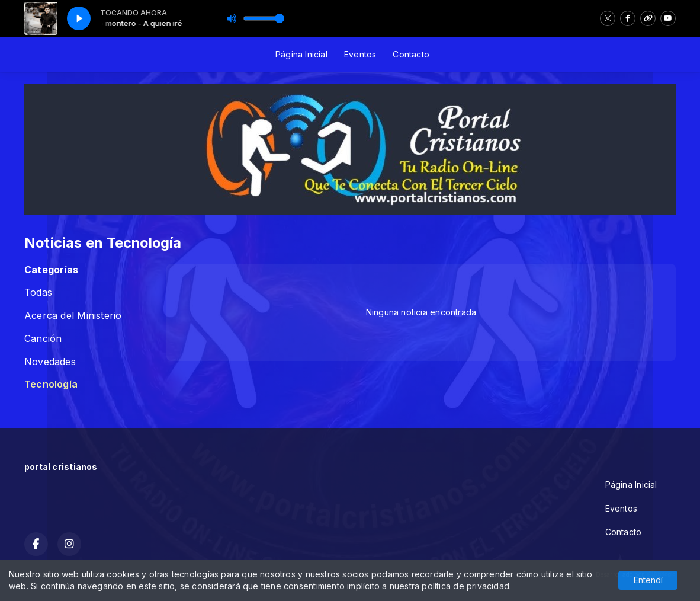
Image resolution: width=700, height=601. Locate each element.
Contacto (411, 54)
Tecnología (51, 384)
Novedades (50, 362)
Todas (38, 292)
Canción (43, 339)
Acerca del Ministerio (73, 316)
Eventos (360, 54)
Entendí (648, 580)
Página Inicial (301, 54)
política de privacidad (465, 586)
